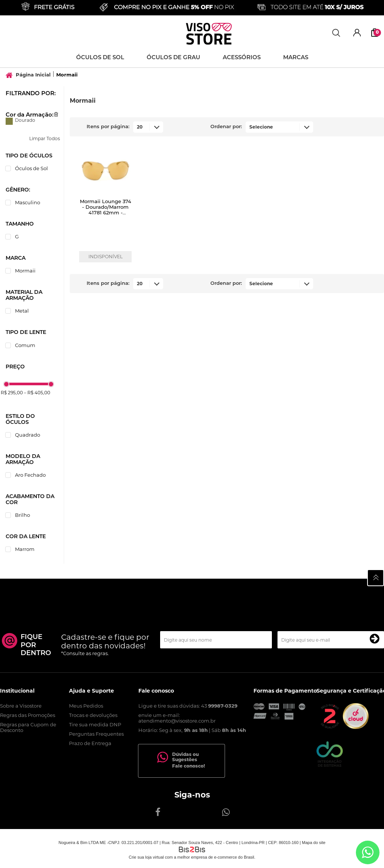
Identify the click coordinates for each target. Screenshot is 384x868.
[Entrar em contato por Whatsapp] (368, 852)
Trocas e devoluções (93, 715)
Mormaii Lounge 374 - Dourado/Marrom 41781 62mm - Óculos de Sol (106, 210)
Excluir (56, 114)
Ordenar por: (226, 126)
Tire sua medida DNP (95, 724)
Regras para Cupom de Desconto (28, 727)
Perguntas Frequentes (96, 734)
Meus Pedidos (86, 706)
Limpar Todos (45, 138)
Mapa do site (314, 843)
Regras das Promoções (28, 715)
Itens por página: (108, 126)
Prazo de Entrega (90, 743)
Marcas (296, 57)
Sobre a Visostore (21, 706)
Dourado (9, 121)
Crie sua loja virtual (146, 857)
